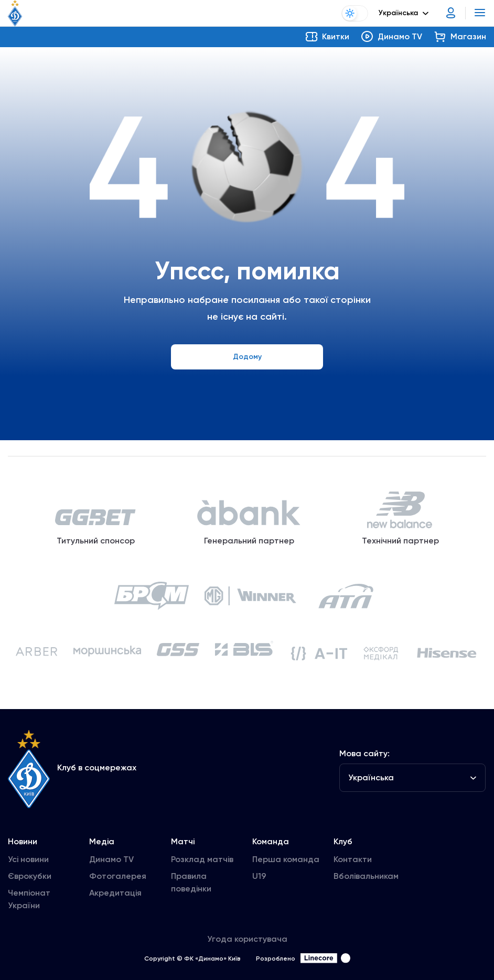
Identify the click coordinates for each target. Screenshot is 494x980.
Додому (247, 357)
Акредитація (115, 894)
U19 (259, 877)
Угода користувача (247, 940)
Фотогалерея (118, 877)
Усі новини (28, 860)
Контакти (353, 860)
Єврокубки (30, 877)
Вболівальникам (366, 877)
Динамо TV (111, 860)
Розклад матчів (202, 860)
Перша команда (286, 860)
